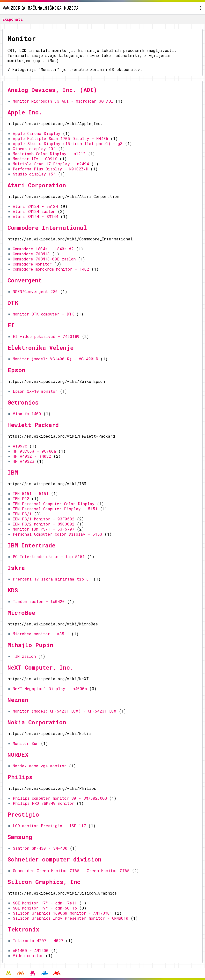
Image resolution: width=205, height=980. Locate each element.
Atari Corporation (37, 185)
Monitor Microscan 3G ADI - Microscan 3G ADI (63, 101)
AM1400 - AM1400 (31, 950)
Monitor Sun (26, 743)
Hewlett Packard (33, 425)
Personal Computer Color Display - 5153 (58, 534)
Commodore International (47, 228)
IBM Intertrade (31, 545)
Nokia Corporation (37, 722)
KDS (13, 590)
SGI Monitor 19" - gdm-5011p (45, 908)
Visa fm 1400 (27, 414)
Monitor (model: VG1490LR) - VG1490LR (55, 359)
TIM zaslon (24, 656)
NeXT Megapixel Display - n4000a (50, 689)
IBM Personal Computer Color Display (54, 504)
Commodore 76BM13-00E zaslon (44, 259)
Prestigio (23, 814)
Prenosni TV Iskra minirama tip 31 (52, 579)
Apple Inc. (25, 112)
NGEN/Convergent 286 (35, 291)
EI (11, 325)
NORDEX (18, 755)
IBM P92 (21, 499)
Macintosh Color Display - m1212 (49, 154)
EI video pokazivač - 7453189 (46, 336)
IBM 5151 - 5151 (31, 493)
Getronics (23, 402)
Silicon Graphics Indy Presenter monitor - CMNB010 (71, 918)
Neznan (18, 700)
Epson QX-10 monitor (35, 391)
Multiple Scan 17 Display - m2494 (51, 164)
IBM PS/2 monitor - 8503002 (44, 524)
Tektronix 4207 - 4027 (38, 941)
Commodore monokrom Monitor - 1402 (51, 269)
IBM (13, 472)
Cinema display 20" (34, 149)
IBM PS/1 (22, 514)
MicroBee (21, 613)
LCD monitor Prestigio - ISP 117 (49, 826)
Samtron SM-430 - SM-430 (40, 848)
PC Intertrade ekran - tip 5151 (49, 556)
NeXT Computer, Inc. (40, 667)
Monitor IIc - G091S (35, 159)
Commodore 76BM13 (31, 254)
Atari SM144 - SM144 (36, 216)
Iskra (16, 568)
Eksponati (13, 19)
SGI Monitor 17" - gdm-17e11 (45, 903)
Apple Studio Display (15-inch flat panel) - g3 (68, 143)
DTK (13, 303)
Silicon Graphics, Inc (44, 882)
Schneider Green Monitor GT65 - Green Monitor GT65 (71, 871)
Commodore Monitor (32, 264)
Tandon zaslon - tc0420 (39, 601)
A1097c (20, 446)
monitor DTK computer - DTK (43, 314)
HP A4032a (24, 461)
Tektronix (23, 929)
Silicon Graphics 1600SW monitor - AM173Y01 (62, 913)
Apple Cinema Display (37, 133)
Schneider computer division (55, 859)
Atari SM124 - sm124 (35, 206)
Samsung (20, 837)
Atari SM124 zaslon (34, 211)
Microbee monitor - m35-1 (41, 634)
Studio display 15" (34, 174)
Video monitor (28, 955)
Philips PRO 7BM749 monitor (44, 803)
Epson (16, 370)
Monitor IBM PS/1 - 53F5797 (44, 529)
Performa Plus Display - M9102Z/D (51, 169)
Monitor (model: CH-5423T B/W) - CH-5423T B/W (65, 711)
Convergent (25, 280)
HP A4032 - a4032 (32, 456)
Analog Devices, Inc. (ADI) (52, 90)
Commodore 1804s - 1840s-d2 (43, 249)
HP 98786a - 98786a (34, 451)
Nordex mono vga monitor (40, 766)
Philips (20, 777)
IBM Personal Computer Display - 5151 (55, 509)
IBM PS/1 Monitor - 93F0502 (44, 519)
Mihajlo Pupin (30, 645)
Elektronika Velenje (40, 348)
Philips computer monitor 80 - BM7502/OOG (60, 798)
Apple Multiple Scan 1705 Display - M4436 (61, 138)
